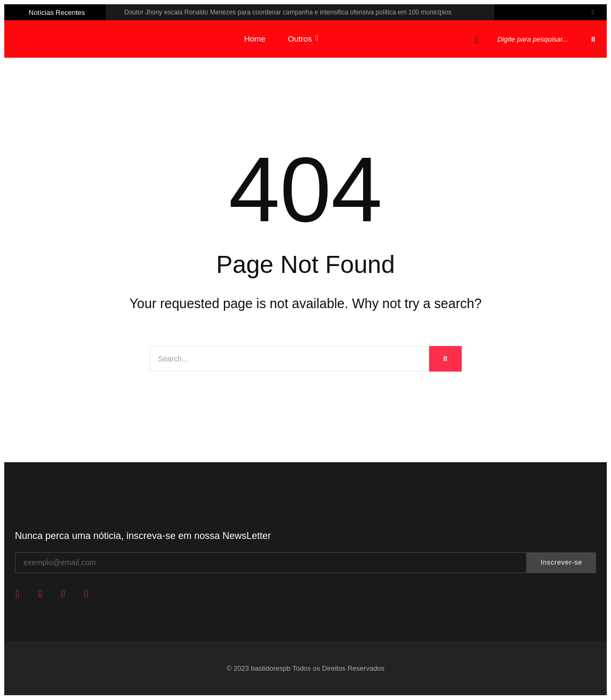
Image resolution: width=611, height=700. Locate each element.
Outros (303, 39)
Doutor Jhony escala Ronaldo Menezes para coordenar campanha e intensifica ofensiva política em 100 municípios (288, 12)
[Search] (290, 359)
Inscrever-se (561, 563)
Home (255, 39)
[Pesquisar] (542, 39)
